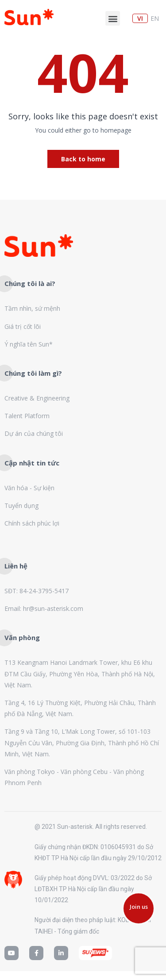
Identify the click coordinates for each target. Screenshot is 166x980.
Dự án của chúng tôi (34, 433)
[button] (113, 18)
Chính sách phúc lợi (32, 523)
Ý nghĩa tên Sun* (29, 344)
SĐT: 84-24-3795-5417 (37, 591)
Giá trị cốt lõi (23, 326)
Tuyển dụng (21, 505)
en (155, 18)
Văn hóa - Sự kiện (29, 488)
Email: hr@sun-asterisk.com (44, 608)
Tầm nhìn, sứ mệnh (32, 308)
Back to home (83, 159)
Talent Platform (27, 416)
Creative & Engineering (37, 398)
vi (140, 18)
